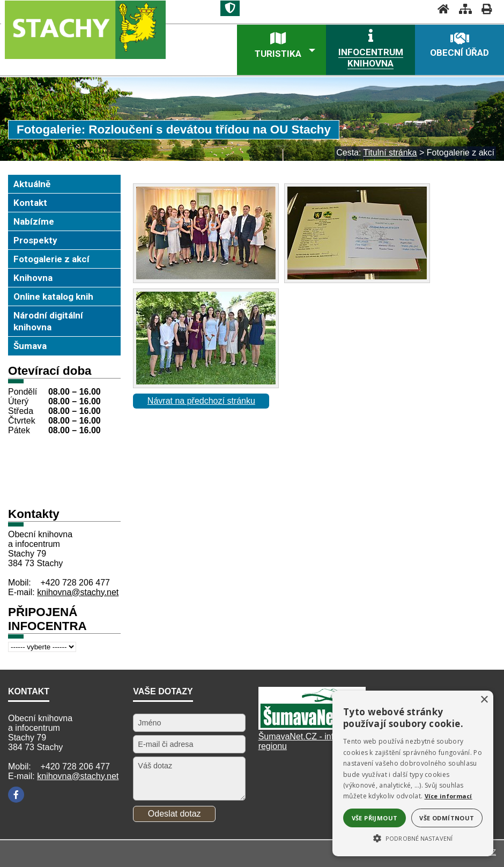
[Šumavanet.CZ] (312, 727)
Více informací (449, 796)
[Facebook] (16, 795)
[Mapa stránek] (462, 9)
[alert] (413, 773)
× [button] (484, 700)
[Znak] (230, 8)
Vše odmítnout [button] (447, 818)
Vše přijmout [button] (375, 818)
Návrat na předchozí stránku (201, 401)
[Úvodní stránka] (440, 9)
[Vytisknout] (483, 9)
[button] (413, 838)
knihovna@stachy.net (78, 592)
